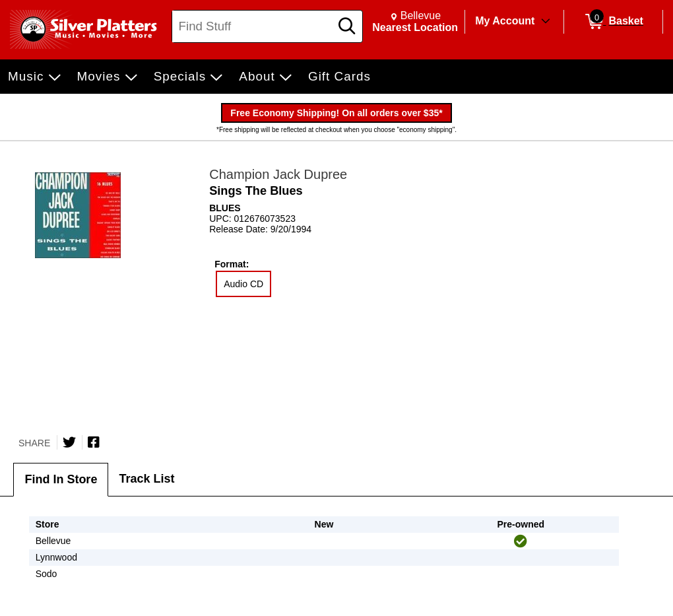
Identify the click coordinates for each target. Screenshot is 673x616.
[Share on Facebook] (94, 442)
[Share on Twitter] (69, 442)
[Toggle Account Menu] (546, 22)
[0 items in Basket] (613, 22)
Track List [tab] (146, 479)
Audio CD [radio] (243, 284)
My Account (505, 21)
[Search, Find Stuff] (253, 26)
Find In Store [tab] (61, 479)
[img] (521, 541)
